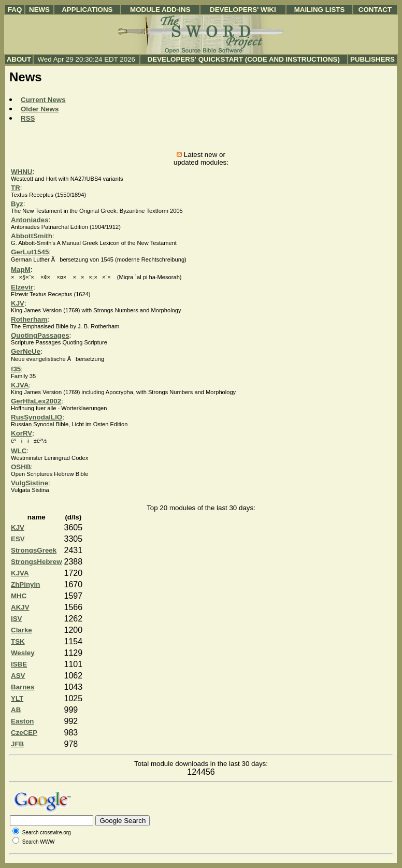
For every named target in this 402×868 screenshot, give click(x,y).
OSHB (21, 467)
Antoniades (30, 220)
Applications (87, 10)
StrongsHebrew (37, 562)
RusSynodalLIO (37, 417)
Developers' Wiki (243, 10)
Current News (43, 100)
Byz (17, 204)
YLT (17, 698)
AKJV (20, 607)
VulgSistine (30, 483)
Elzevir (22, 287)
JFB (17, 744)
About (19, 59)
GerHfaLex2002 (36, 401)
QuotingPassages (40, 335)
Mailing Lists (320, 10)
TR (16, 188)
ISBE (19, 664)
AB (16, 710)
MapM (21, 270)
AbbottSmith (32, 236)
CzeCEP (24, 733)
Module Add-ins (160, 10)
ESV (18, 539)
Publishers (372, 59)
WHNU (21, 172)
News (39, 10)
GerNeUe (26, 351)
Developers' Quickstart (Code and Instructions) (244, 59)
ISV (16, 619)
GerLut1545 (30, 252)
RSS (28, 118)
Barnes (23, 687)
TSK (18, 641)
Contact (375, 10)
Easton (22, 721)
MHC (19, 596)
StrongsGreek (34, 550)
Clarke (21, 630)
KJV (18, 303)
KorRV (21, 433)
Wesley (23, 653)
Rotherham (29, 319)
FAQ (15, 10)
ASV (18, 676)
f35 (16, 369)
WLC (19, 451)
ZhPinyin (25, 584)
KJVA (20, 385)
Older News (40, 109)
